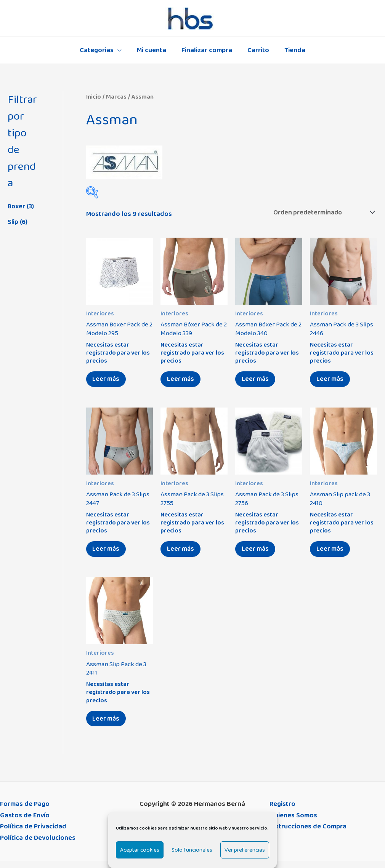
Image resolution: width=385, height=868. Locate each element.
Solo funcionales (192, 850)
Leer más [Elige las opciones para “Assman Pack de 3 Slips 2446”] (331, 381)
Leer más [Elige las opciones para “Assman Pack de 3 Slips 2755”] (182, 553)
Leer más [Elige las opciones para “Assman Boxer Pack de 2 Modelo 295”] (108, 381)
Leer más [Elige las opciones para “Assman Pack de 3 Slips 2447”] (108, 553)
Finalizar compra (207, 50)
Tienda (292, 50)
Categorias (100, 50)
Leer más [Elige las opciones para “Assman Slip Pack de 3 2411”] (108, 725)
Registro (282, 811)
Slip (13, 222)
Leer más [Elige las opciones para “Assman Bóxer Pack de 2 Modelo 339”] (182, 381)
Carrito (257, 50)
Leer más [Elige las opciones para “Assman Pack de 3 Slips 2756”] (257, 553)
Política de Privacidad (33, 834)
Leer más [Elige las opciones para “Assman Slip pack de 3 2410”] (331, 553)
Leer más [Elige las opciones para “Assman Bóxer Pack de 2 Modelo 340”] (257, 381)
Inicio (94, 97)
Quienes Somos (293, 822)
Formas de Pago (25, 811)
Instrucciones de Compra (308, 834)
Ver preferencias (245, 850)
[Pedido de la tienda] (320, 213)
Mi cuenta (153, 50)
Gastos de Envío (25, 822)
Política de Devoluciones (38, 845)
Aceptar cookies (140, 850)
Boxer (17, 206)
